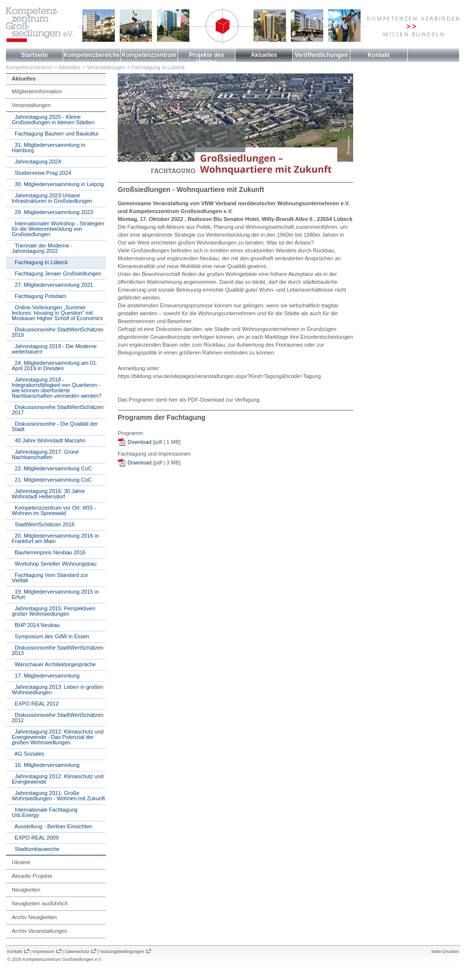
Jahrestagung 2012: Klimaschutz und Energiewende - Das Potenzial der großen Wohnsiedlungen (58, 737)
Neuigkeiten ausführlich (40, 903)
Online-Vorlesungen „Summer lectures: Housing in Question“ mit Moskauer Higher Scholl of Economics (57, 313)
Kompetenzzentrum (149, 55)
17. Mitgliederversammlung (46, 676)
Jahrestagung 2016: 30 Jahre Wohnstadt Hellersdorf (48, 494)
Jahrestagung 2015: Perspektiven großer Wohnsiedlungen (53, 611)
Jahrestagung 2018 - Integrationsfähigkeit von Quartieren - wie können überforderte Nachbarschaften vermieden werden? (57, 388)
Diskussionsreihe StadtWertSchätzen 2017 (58, 410)
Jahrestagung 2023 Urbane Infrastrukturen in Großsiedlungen (52, 198)
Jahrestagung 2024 (36, 162)
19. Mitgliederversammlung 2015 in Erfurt (55, 594)
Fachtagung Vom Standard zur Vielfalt (50, 578)
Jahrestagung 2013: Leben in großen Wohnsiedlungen (58, 690)
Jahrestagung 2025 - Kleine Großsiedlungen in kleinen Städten (53, 120)
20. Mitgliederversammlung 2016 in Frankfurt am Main (55, 538)
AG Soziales (28, 754)
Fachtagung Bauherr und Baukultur (55, 134)
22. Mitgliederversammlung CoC (52, 468)
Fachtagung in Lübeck (158, 67)
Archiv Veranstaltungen (39, 931)
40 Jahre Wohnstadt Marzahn (49, 440)
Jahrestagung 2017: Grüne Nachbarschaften (45, 454)
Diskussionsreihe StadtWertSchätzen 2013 (58, 650)
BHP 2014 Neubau (36, 625)
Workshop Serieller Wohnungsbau (54, 564)
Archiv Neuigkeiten (34, 917)
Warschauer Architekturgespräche (54, 664)
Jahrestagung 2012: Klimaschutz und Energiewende (58, 779)
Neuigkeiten (26, 890)
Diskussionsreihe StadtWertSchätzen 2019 (58, 332)
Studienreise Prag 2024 (41, 173)
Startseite (35, 55)
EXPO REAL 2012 (35, 704)
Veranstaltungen (106, 67)
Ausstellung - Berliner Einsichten (52, 826)
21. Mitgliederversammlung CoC (52, 480)
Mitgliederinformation (37, 91)
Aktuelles (264, 55)
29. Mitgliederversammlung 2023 (52, 212)
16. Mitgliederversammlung (46, 765)
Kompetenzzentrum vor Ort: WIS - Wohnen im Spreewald (54, 510)
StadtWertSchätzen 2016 (43, 524)
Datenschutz (77, 952)
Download (140, 442)
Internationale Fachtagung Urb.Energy (45, 812)
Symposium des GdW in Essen (51, 636)
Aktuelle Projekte (32, 876)
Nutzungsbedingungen (122, 952)
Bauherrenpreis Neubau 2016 (49, 552)
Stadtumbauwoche (36, 849)
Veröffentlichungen (322, 55)
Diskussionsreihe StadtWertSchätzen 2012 (58, 718)
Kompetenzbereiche (92, 55)
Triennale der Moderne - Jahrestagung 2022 (42, 248)
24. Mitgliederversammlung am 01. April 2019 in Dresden (55, 366)
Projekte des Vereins (206, 58)
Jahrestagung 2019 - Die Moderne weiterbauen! (54, 349)
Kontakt (379, 55)
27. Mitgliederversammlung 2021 (52, 285)
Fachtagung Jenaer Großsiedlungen (56, 273)
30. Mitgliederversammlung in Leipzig (58, 184)
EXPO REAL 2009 (35, 838)
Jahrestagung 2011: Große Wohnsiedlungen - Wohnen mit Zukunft (58, 796)
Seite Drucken (445, 952)
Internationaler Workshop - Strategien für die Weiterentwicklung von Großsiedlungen (58, 229)
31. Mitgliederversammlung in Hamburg (49, 148)
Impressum (43, 952)
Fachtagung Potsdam (39, 296)
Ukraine (21, 862)
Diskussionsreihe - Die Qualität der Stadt (55, 426)
